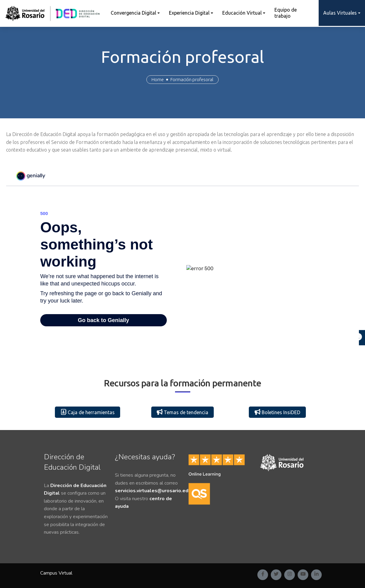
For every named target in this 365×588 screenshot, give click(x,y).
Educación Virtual (242, 13)
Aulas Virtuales (340, 13)
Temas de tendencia (182, 412)
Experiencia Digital (189, 13)
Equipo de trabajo (286, 13)
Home (158, 79)
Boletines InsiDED (277, 412)
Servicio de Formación (76, 142)
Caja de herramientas (88, 412)
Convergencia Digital (133, 13)
